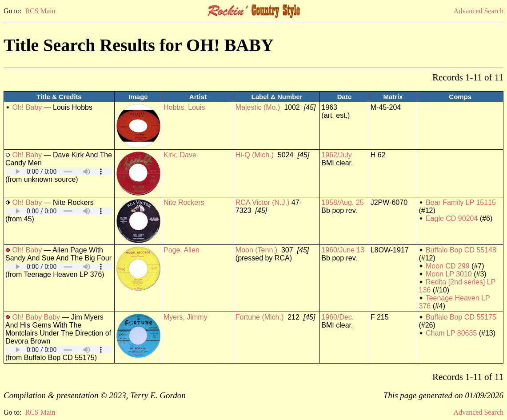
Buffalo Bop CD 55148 (461, 250)
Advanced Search (479, 11)
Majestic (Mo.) (258, 107)
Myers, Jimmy (186, 317)
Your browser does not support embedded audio (59, 171)
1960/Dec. (337, 317)
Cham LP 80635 (451, 333)
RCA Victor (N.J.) (263, 202)
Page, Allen (182, 250)
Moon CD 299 (448, 266)
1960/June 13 (343, 250)
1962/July (337, 155)
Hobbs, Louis (184, 107)
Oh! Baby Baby (36, 317)
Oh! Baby (27, 107)
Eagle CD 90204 (452, 218)
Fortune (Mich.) (259, 317)
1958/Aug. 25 (342, 202)
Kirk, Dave (180, 155)
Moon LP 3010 (449, 274)
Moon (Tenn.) (256, 250)
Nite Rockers (184, 202)
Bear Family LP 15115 (461, 202)
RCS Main (40, 11)
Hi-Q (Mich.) (255, 155)
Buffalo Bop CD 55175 (461, 317)
